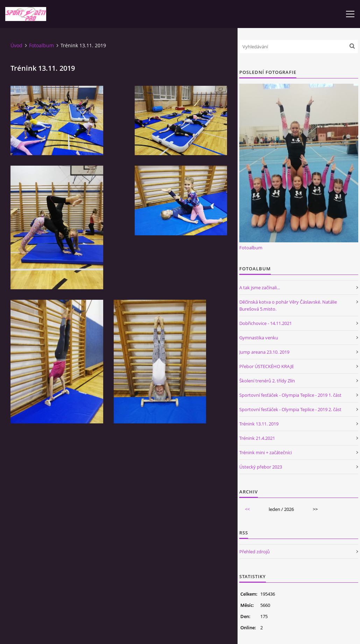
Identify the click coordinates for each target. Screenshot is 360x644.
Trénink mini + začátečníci (266, 452)
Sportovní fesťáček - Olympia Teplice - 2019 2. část (290, 409)
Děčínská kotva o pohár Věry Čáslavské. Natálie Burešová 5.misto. (288, 305)
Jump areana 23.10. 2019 (264, 352)
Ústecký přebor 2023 (261, 467)
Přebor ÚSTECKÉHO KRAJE (267, 366)
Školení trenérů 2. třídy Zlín (267, 381)
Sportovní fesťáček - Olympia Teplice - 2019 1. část (290, 395)
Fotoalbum (41, 45)
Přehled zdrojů (255, 552)
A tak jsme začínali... (260, 288)
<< (247, 509)
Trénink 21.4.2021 (257, 438)
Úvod (16, 45)
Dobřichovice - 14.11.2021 (266, 323)
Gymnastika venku (259, 338)
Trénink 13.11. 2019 (259, 424)
